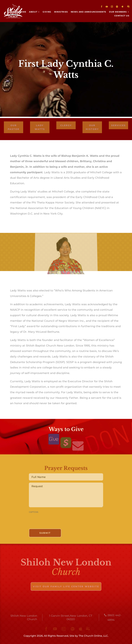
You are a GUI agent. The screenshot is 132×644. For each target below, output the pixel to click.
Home (23, 12)
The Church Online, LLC (93, 636)
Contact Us (122, 16)
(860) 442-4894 (114, 618)
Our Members (118, 12)
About (33, 12)
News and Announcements (88, 12)
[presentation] (48, 521)
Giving (47, 12)
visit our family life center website (66, 587)
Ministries (61, 12)
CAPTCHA (32, 512)
